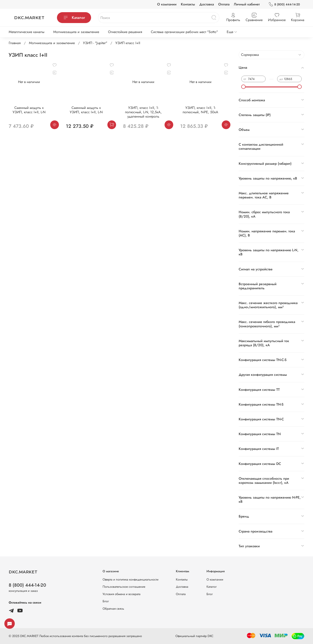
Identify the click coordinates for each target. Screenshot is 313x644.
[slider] (243, 87)
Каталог (74, 18)
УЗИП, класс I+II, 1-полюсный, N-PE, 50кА (200, 110)
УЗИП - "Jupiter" (95, 43)
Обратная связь (113, 609)
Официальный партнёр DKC (194, 636)
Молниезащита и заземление (76, 32)
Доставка (207, 4)
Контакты (188, 4)
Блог (106, 601)
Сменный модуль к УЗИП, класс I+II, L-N (29, 110)
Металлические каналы (27, 32)
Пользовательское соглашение (124, 587)
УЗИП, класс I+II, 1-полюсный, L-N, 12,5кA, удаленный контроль (143, 112)
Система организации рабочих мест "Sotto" (184, 32)
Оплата (224, 4)
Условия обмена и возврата (122, 594)
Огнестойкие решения (125, 32)
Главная (15, 43)
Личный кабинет (247, 4)
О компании (167, 4)
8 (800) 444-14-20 (284, 4)
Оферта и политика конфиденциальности (131, 579)
